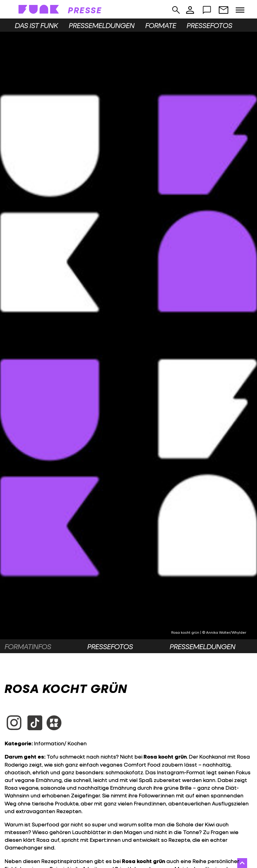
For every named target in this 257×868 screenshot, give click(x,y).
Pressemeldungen (102, 25)
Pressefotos (209, 25)
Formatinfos (28, 646)
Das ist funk (36, 25)
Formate (161, 25)
